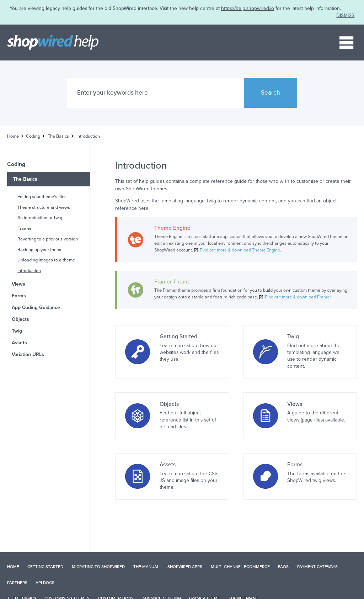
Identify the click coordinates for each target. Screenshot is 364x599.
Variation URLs (28, 354)
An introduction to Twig (40, 218)
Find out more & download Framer (298, 297)
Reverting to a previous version (48, 239)
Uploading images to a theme (46, 260)
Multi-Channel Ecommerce (240, 567)
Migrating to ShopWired (98, 567)
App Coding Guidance (36, 308)
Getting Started (45, 567)
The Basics (58, 136)
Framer (24, 228)
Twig (17, 331)
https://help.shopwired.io (248, 8)
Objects (20, 319)
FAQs (283, 567)
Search (271, 93)
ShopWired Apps (185, 567)
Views (18, 284)
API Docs (45, 583)
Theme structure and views (44, 207)
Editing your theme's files (42, 197)
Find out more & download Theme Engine (240, 250)
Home (13, 136)
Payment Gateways (317, 567)
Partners (17, 583)
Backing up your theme (40, 250)
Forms (19, 296)
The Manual (146, 567)
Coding (33, 136)
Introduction (29, 271)
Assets (19, 343)
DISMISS (345, 15)
